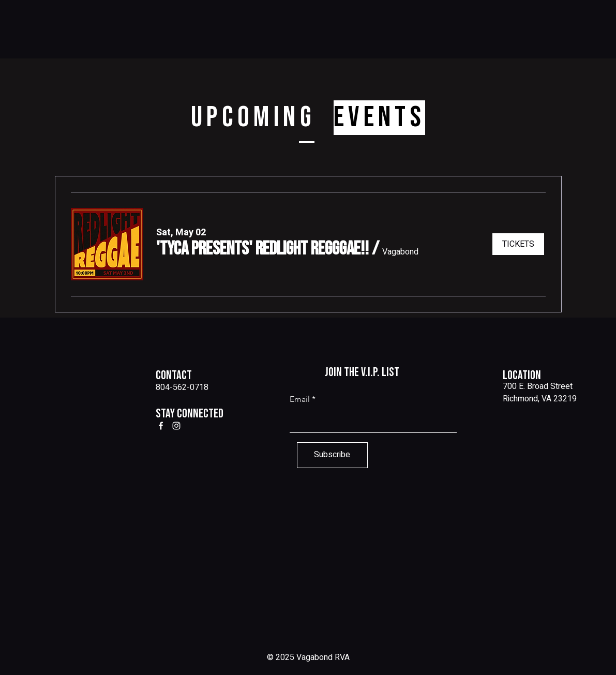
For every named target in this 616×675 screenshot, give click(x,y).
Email (300, 399)
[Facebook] (161, 426)
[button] (262, 249)
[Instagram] (176, 426)
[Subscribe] (332, 455)
